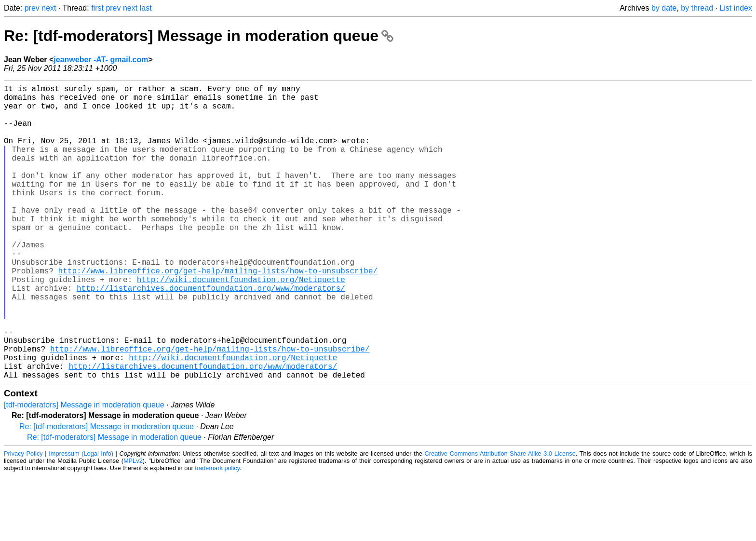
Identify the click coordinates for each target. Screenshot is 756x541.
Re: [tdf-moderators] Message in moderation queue (199, 36)
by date (664, 8)
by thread (697, 8)
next (49, 8)
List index (736, 8)
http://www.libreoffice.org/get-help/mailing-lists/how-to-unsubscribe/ (218, 313)
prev (32, 8)
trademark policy (217, 534)
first (97, 8)
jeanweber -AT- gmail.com (101, 60)
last (146, 8)
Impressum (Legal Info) (81, 519)
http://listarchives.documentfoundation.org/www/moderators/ (211, 334)
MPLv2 (133, 526)
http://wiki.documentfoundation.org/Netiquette (241, 324)
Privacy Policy (23, 519)
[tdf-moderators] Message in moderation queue (84, 470)
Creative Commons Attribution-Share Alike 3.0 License (500, 519)
